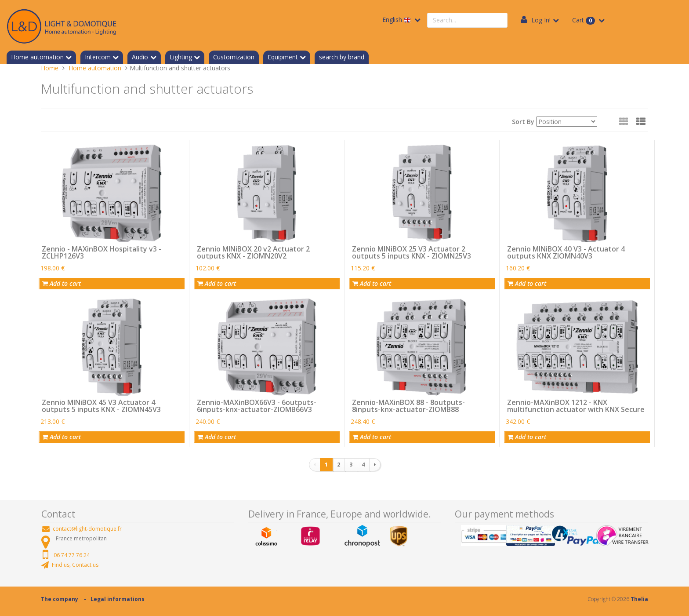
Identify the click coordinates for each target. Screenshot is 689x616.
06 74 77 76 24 (72, 555)
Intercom (98, 57)
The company (60, 599)
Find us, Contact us (75, 565)
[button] (641, 121)
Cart (584, 20)
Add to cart (62, 283)
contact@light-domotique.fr (87, 529)
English (397, 20)
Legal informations (118, 599)
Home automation (37, 57)
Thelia (639, 599)
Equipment (283, 57)
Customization (234, 57)
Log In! (541, 20)
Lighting (181, 57)
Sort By (523, 122)
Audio (140, 57)
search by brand (342, 57)
